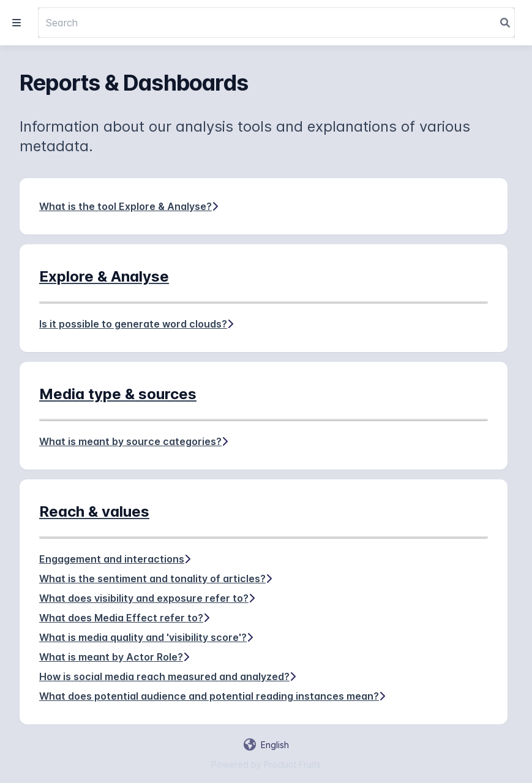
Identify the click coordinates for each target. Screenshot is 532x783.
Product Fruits (292, 764)
